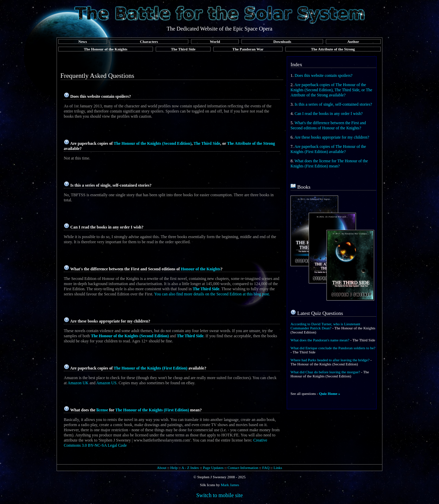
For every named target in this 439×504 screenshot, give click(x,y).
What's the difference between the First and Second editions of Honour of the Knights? (328, 125)
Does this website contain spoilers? (324, 75)
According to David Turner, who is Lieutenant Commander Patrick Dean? (325, 326)
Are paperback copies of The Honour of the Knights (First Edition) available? (328, 149)
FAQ (266, 468)
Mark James (230, 485)
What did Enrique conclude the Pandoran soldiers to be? (333, 348)
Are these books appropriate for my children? (332, 137)
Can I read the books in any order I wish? (329, 114)
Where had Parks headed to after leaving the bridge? (330, 360)
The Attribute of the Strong (333, 49)
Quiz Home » (330, 394)
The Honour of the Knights (105, 49)
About (162, 468)
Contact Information (243, 468)
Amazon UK (78, 383)
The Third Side (183, 49)
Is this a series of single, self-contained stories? (333, 104)
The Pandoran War (248, 49)
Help (174, 468)
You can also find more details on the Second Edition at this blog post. (212, 294)
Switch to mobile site (219, 495)
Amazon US (106, 383)
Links (278, 468)
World (215, 42)
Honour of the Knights (200, 269)
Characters (149, 42)
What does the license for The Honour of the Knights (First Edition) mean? (329, 163)
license (102, 410)
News (82, 42)
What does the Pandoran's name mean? (320, 340)
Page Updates (213, 468)
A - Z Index (190, 468)
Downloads (282, 42)
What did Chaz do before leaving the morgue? (325, 372)
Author (353, 42)
